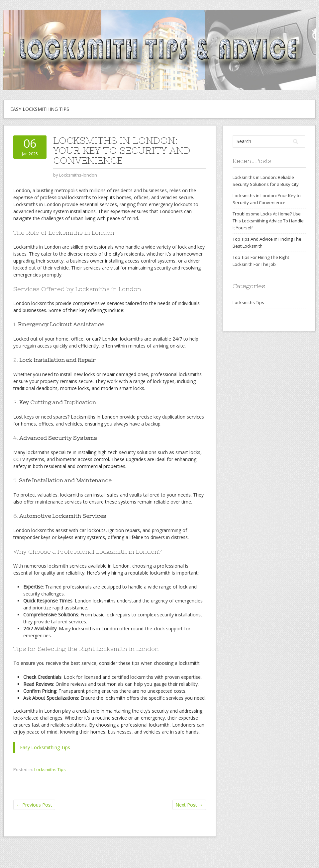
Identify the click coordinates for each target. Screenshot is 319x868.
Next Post (189, 805)
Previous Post (34, 805)
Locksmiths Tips (50, 769)
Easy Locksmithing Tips (40, 109)
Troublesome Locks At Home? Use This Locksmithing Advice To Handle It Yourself (268, 221)
